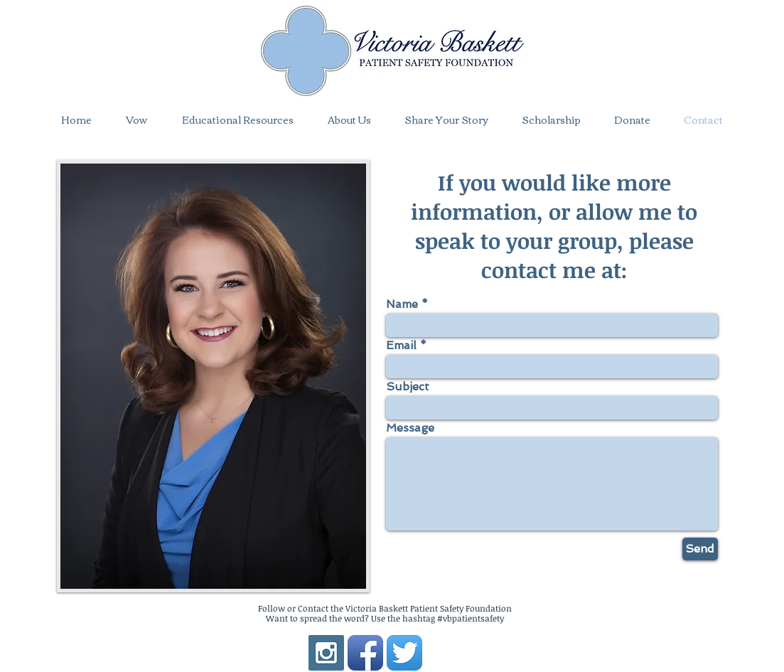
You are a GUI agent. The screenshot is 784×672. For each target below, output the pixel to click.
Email (401, 346)
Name (402, 304)
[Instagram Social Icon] (326, 653)
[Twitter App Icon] (404, 653)
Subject (408, 387)
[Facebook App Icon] (365, 653)
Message (410, 428)
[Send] (700, 549)
